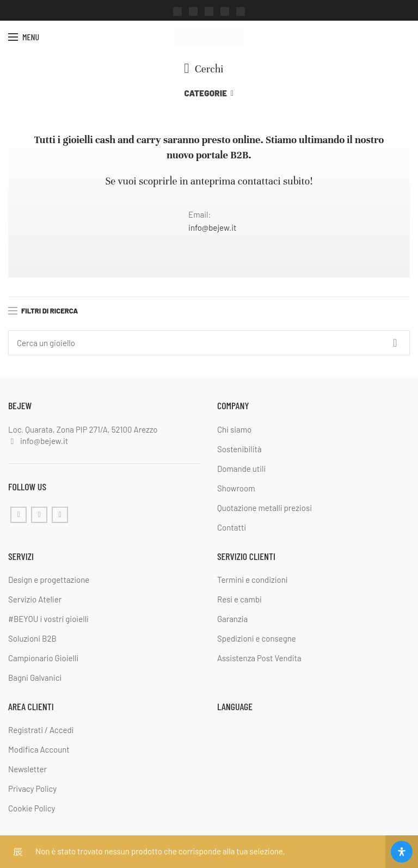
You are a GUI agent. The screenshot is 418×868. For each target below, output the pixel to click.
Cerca (395, 343)
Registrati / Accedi (41, 730)
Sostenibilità (239, 448)
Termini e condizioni (253, 580)
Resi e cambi (239, 599)
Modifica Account (39, 749)
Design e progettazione (49, 580)
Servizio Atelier (35, 599)
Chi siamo (234, 429)
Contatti (232, 527)
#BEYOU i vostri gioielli (48, 619)
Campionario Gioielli (43, 658)
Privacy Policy (32, 789)
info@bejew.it (212, 227)
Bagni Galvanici (35, 678)
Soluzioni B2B (32, 638)
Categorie (206, 93)
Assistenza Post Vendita (259, 658)
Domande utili (241, 468)
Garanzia (232, 619)
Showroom (236, 488)
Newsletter (27, 769)
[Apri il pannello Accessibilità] (402, 852)
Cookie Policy (32, 808)
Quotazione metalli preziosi (265, 507)
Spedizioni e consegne (257, 638)
